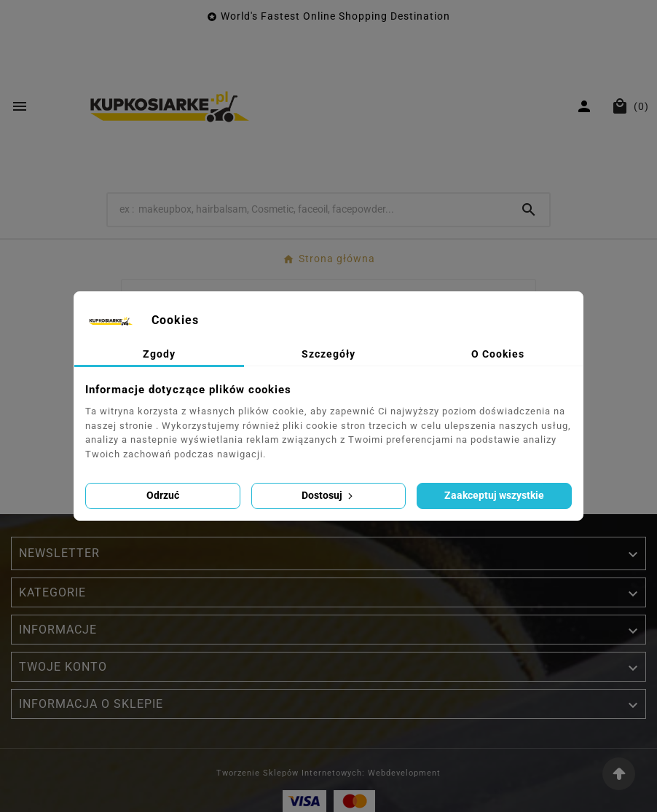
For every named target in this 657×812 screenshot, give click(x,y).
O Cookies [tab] (498, 354)
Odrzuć (163, 495)
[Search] (529, 210)
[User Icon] (586, 106)
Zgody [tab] (159, 354)
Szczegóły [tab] (328, 354)
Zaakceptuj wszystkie (494, 495)
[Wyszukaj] (308, 209)
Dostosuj (328, 495)
